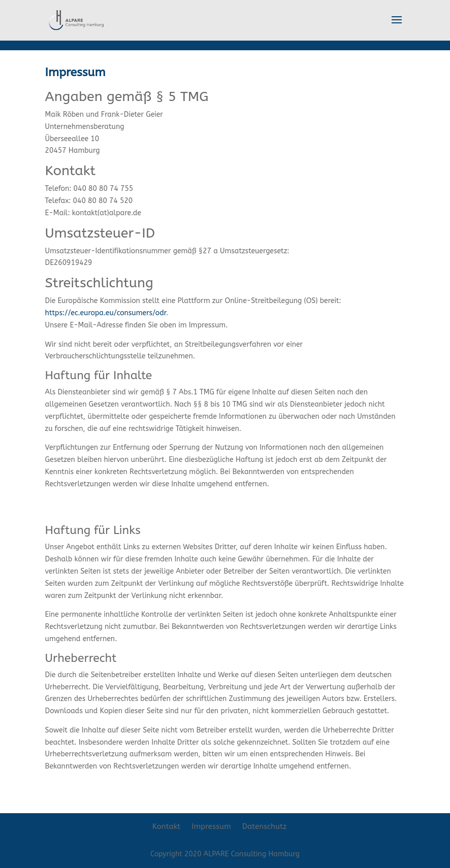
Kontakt (166, 826)
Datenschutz (264, 826)
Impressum (211, 826)
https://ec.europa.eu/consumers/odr (106, 313)
